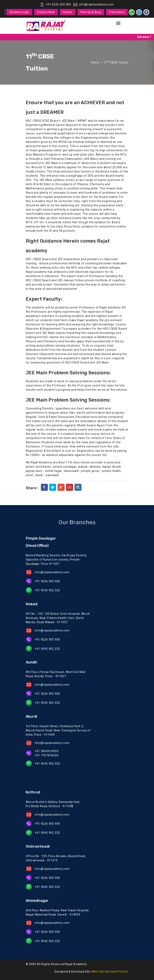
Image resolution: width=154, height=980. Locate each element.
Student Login (19, 12)
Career (68, 12)
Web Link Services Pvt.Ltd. (110, 972)
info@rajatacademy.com (94, 4)
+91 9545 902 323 (47, 590)
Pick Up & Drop (91, 12)
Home (95, 62)
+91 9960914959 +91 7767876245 (47, 753)
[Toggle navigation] (118, 23)
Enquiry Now (46, 12)
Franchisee (117, 12)
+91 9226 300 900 (56, 4)
